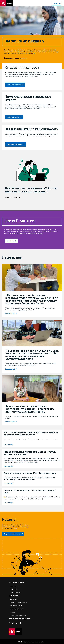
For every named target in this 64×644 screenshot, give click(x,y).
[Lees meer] (12, 241)
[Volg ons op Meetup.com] (13, 534)
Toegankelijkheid (42, 642)
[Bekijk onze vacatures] (15, 58)
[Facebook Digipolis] (9, 623)
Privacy (34, 642)
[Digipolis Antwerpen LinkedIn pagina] (17, 623)
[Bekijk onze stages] (14, 117)
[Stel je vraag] (12, 198)
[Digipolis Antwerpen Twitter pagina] (13, 623)
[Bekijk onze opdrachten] (16, 144)
